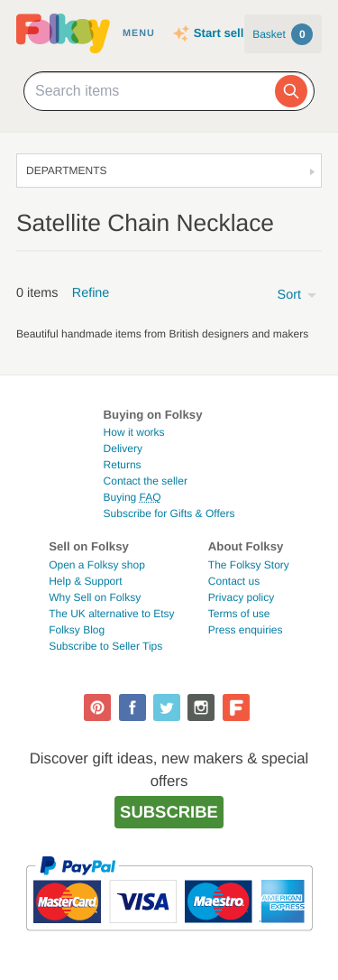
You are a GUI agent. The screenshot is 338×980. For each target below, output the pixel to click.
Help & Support (85, 581)
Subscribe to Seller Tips (105, 646)
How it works (134, 432)
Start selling (228, 33)
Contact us (234, 581)
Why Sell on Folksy (95, 597)
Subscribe (169, 812)
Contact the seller (146, 481)
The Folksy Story (249, 565)
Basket (283, 34)
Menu (139, 33)
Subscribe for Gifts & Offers (169, 513)
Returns (123, 465)
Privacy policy (241, 597)
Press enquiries (246, 630)
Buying (132, 497)
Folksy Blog (77, 630)
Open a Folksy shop (97, 565)
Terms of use (239, 614)
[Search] (291, 91)
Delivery (123, 448)
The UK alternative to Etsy (111, 614)
